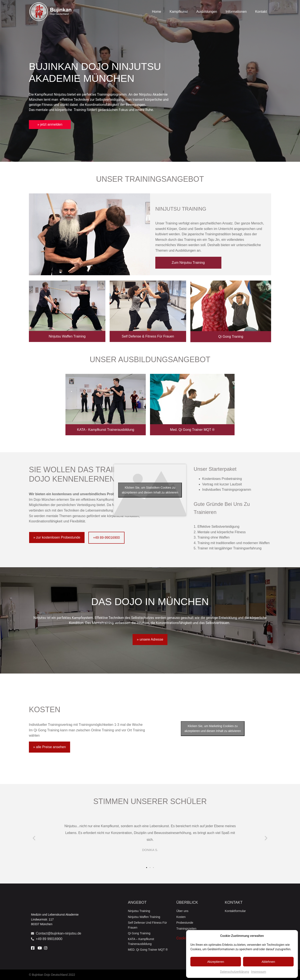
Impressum (259, 972)
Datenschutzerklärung (235, 972)
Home (156, 12)
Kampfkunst (179, 12)
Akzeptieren (216, 962)
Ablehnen (268, 962)
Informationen (236, 12)
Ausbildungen (207, 12)
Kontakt (261, 12)
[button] (34, 838)
